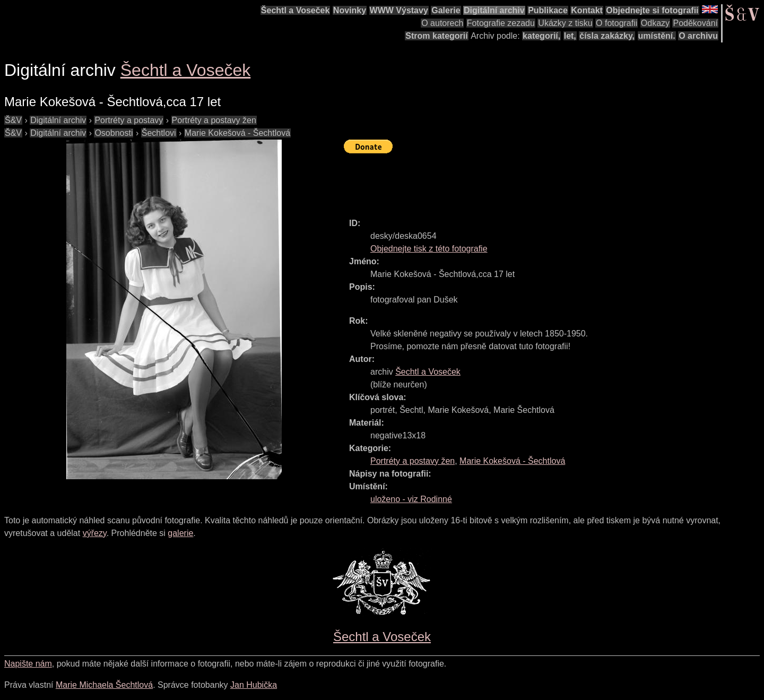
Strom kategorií (436, 36)
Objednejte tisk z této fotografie (429, 249)
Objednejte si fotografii (652, 10)
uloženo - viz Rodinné (411, 499)
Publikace (548, 10)
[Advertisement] (537, 181)
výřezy (95, 533)
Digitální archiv (494, 10)
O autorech (442, 23)
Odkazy (655, 23)
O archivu (698, 36)
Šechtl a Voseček (296, 10)
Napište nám (28, 664)
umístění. (657, 36)
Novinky (350, 10)
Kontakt (587, 10)
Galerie (446, 10)
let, (570, 36)
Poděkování (695, 23)
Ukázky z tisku (565, 23)
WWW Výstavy (399, 10)
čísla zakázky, (607, 36)
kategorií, (541, 36)
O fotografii (617, 23)
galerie (180, 533)
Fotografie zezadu (501, 23)
